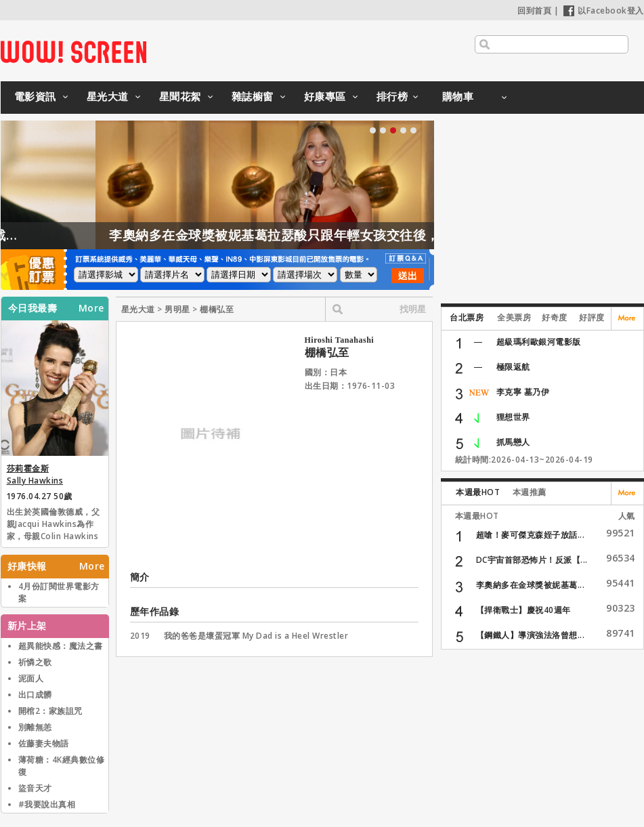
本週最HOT (478, 492)
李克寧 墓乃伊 (523, 392)
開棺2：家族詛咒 (50, 711)
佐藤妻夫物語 (44, 743)
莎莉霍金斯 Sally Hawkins (35, 474)
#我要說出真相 (47, 804)
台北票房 (467, 317)
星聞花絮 (180, 96)
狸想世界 (513, 417)
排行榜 (392, 96)
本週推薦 (530, 492)
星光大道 (108, 96)
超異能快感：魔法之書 (61, 646)
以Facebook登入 (604, 10)
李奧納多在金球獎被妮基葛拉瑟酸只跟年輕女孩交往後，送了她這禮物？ (346, 235)
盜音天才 (35, 788)
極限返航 (513, 367)
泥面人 (31, 678)
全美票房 (514, 317)
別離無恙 (35, 727)
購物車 (458, 96)
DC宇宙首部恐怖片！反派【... (532, 560)
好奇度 (555, 317)
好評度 (592, 317)
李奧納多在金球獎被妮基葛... (531, 585)
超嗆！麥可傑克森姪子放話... (531, 535)
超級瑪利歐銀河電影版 (539, 342)
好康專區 (325, 96)
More (91, 308)
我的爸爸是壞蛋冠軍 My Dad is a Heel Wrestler (256, 636)
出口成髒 (35, 695)
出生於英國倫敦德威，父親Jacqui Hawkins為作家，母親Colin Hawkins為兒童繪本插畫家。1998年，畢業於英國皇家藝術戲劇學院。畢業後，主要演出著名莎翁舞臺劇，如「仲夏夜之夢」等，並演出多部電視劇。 (55, 525)
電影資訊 (35, 96)
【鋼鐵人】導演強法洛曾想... (531, 635)
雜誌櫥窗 (253, 96)
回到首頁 (534, 10)
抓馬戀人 (513, 442)
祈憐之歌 (35, 662)
